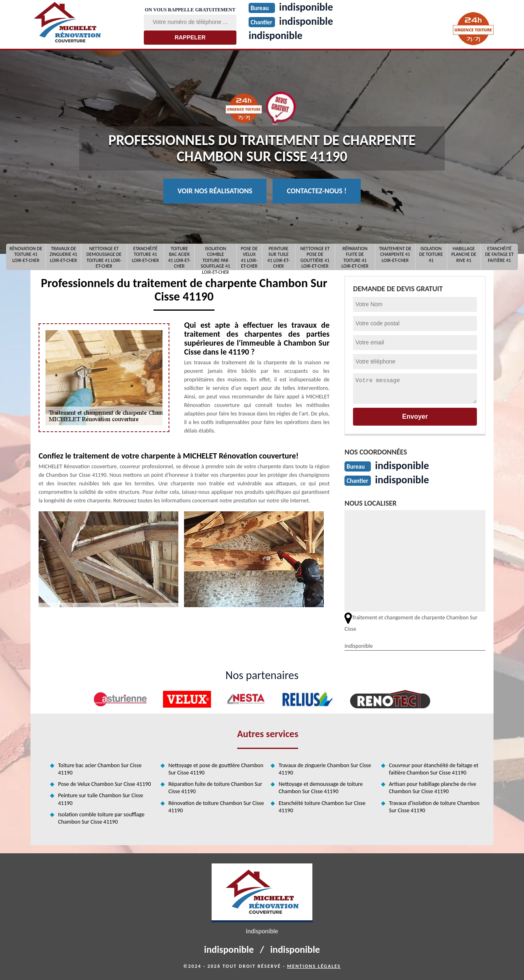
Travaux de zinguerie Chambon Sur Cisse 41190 (325, 769)
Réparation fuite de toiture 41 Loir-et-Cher (355, 257)
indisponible (276, 35)
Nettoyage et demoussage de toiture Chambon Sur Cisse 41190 (321, 788)
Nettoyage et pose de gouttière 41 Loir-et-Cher (315, 257)
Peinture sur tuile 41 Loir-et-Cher (278, 257)
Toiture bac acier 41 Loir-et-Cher (179, 257)
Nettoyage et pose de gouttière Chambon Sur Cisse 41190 (216, 769)
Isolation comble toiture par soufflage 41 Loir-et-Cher (215, 257)
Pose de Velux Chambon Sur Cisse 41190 (104, 784)
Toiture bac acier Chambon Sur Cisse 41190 (100, 769)
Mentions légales (314, 966)
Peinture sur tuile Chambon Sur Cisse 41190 (101, 799)
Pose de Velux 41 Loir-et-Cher (249, 257)
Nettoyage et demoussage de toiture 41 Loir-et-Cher (104, 257)
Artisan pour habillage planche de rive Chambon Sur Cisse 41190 (433, 788)
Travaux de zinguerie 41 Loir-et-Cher (63, 254)
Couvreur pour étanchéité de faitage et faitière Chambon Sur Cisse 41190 (434, 769)
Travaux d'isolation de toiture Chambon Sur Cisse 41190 (434, 807)
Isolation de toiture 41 (431, 254)
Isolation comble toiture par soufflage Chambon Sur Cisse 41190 (101, 818)
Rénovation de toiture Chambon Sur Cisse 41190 (216, 807)
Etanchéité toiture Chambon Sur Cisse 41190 (322, 807)
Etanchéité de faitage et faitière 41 (499, 254)
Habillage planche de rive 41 (464, 254)
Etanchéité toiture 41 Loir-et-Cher (146, 254)
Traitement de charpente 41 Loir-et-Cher (395, 254)
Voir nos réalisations (215, 191)
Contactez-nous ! (317, 191)
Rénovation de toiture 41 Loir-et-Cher (26, 254)
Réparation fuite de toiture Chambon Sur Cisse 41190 (215, 788)
